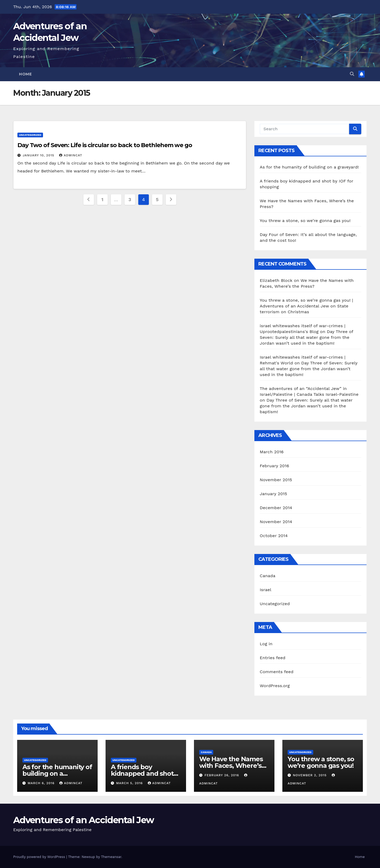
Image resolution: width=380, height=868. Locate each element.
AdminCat (71, 155)
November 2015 (276, 480)
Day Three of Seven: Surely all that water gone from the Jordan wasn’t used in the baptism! (306, 337)
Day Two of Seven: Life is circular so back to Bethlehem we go (105, 145)
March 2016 (272, 452)
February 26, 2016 (222, 775)
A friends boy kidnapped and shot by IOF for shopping (142, 773)
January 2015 (273, 494)
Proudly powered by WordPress (40, 857)
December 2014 (276, 508)
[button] (352, 74)
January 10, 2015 (39, 155)
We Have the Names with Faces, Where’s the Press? (231, 766)
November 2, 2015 (310, 775)
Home (25, 74)
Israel (265, 590)
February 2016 (274, 466)
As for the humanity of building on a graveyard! (309, 167)
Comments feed (277, 672)
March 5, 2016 (130, 783)
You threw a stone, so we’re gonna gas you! (305, 221)
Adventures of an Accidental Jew (84, 820)
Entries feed (272, 658)
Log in (266, 644)
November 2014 (276, 522)
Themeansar (111, 857)
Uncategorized (30, 135)
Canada (267, 576)
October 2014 (274, 536)
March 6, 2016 (42, 783)
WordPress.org (275, 686)
